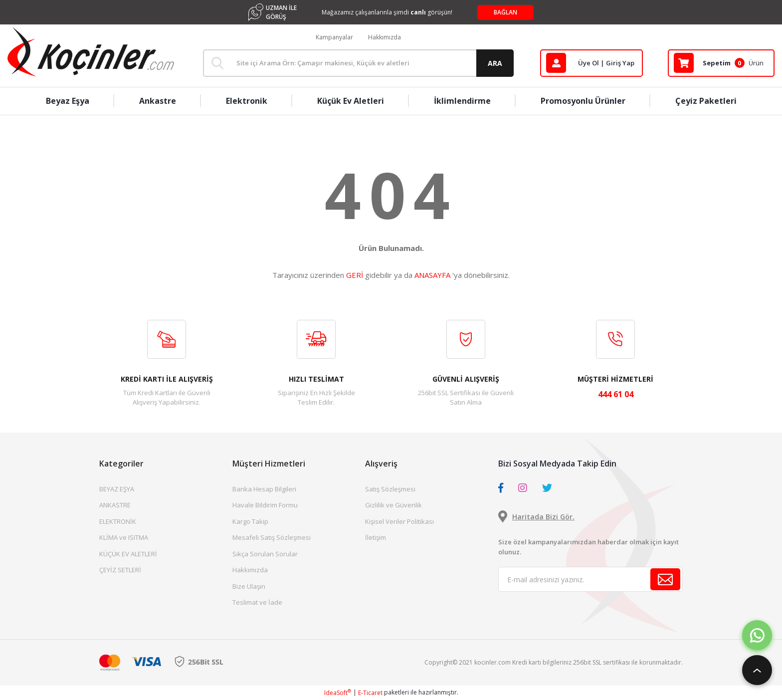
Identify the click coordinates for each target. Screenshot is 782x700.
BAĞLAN (505, 12)
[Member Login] (591, 63)
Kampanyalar (334, 37)
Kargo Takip (250, 521)
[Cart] (721, 63)
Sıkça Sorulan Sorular (265, 554)
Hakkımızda (385, 37)
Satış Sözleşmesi (390, 489)
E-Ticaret (370, 693)
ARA (495, 63)
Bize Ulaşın (249, 586)
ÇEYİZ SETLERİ (120, 570)
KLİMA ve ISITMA (124, 537)
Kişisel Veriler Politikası (399, 521)
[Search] (358, 63)
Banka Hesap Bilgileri (264, 489)
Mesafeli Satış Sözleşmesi (272, 537)
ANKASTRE (115, 505)
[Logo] (91, 52)
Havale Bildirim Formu (265, 505)
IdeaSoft (338, 693)
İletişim (376, 537)
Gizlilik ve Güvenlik (393, 505)
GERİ (355, 275)
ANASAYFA (432, 275)
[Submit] (665, 579)
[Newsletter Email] (590, 579)
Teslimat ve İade (257, 602)
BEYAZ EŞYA (117, 489)
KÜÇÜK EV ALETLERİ (128, 554)
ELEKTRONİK (118, 521)
